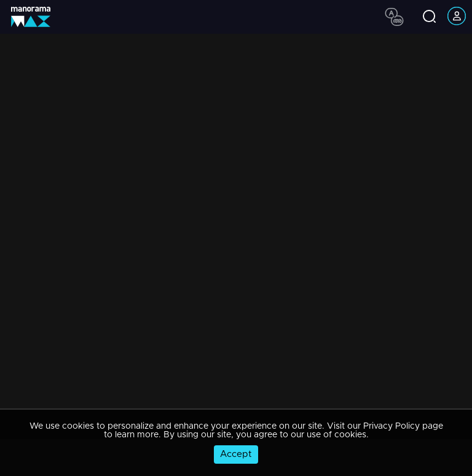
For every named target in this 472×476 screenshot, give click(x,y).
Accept (236, 454)
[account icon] (457, 17)
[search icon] (429, 17)
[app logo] (35, 17)
